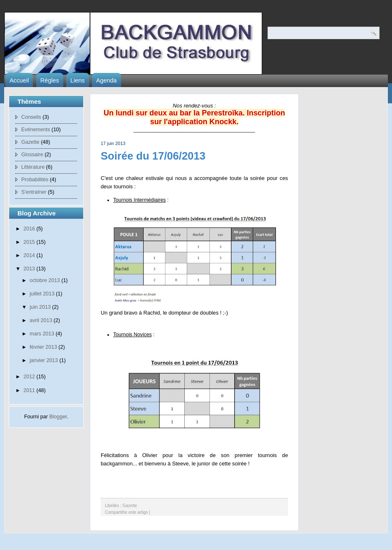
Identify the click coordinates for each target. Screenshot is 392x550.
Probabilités (35, 180)
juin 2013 (40, 307)
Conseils (31, 117)
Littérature (33, 167)
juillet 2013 (42, 294)
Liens (77, 80)
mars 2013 (42, 334)
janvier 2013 (44, 360)
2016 (29, 229)
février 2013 (43, 347)
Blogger (58, 417)
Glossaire (32, 155)
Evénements (36, 130)
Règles (50, 80)
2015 (29, 242)
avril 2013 (41, 320)
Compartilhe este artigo (126, 512)
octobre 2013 (45, 280)
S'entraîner (34, 192)
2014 (29, 255)
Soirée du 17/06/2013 (153, 156)
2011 (29, 390)
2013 (29, 269)
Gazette (30, 142)
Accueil (19, 80)
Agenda (107, 80)
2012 (29, 377)
